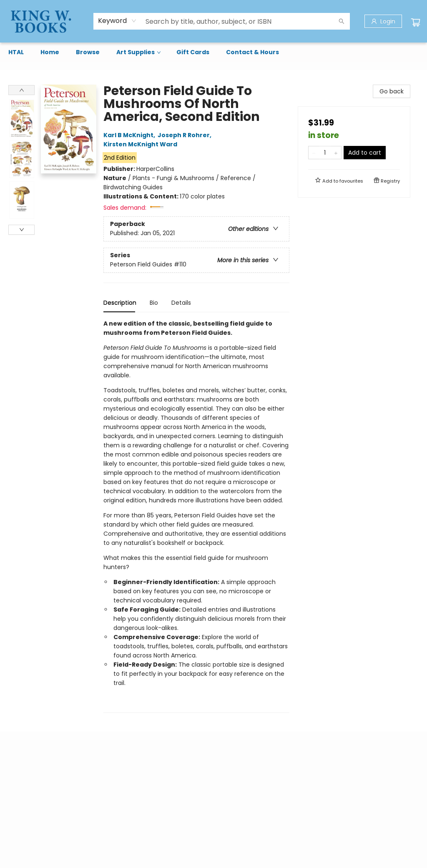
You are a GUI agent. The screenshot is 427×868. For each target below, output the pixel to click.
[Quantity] (325, 153)
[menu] (213, 52)
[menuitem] (16, 52)
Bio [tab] (154, 303)
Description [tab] (120, 303)
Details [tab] (181, 303)
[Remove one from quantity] (314, 153)
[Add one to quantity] (336, 153)
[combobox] (117, 21)
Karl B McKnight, (131, 135)
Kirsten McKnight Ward (142, 144)
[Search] (342, 21)
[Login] (383, 21)
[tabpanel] (196, 516)
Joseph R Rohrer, (186, 135)
